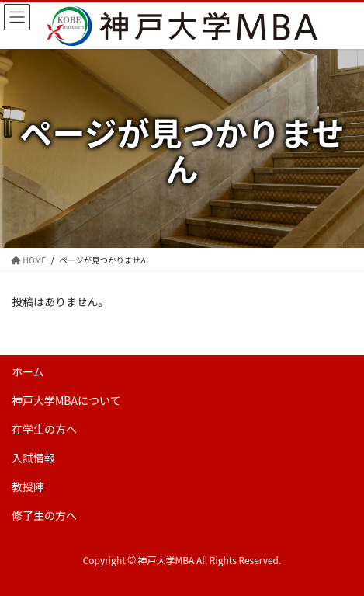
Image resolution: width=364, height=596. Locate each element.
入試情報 (33, 458)
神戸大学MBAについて (66, 400)
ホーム (28, 371)
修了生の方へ (44, 515)
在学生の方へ (44, 429)
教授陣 (28, 486)
